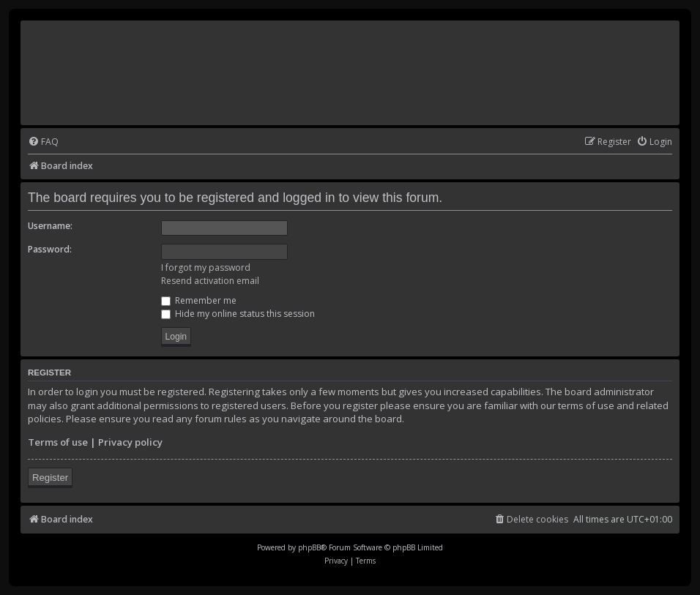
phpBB (309, 547)
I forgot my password (206, 267)
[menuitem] (43, 142)
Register (50, 478)
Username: (50, 226)
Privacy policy (130, 442)
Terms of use (58, 442)
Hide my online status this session (238, 314)
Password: (50, 249)
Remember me (199, 300)
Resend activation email (210, 281)
